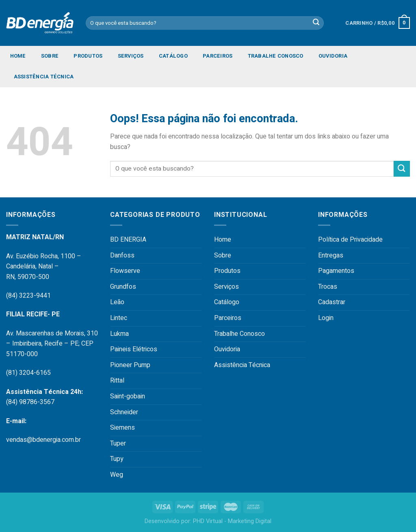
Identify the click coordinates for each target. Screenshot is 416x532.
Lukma (119, 334)
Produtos (88, 56)
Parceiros (218, 56)
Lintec (119, 318)
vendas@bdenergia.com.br (43, 440)
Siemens (122, 428)
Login (326, 318)
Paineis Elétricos (134, 349)
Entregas (331, 255)
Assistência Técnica (44, 77)
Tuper (118, 443)
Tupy (117, 459)
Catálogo (173, 56)
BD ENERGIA (128, 240)
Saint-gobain (128, 396)
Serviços (131, 56)
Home (18, 56)
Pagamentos (336, 271)
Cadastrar (332, 302)
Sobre (50, 56)
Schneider (124, 412)
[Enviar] (402, 169)
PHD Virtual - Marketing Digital (232, 521)
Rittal (117, 381)
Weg (117, 475)
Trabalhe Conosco (276, 56)
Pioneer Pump (130, 365)
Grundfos (123, 287)
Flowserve (125, 271)
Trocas (328, 287)
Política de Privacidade (350, 240)
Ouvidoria (333, 56)
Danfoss (122, 255)
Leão (117, 302)
